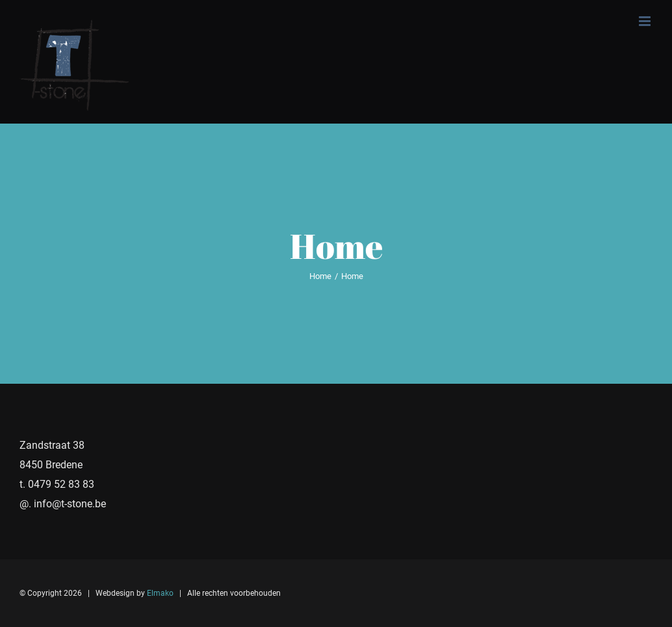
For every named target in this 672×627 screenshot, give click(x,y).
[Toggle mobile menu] (646, 21)
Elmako (160, 593)
